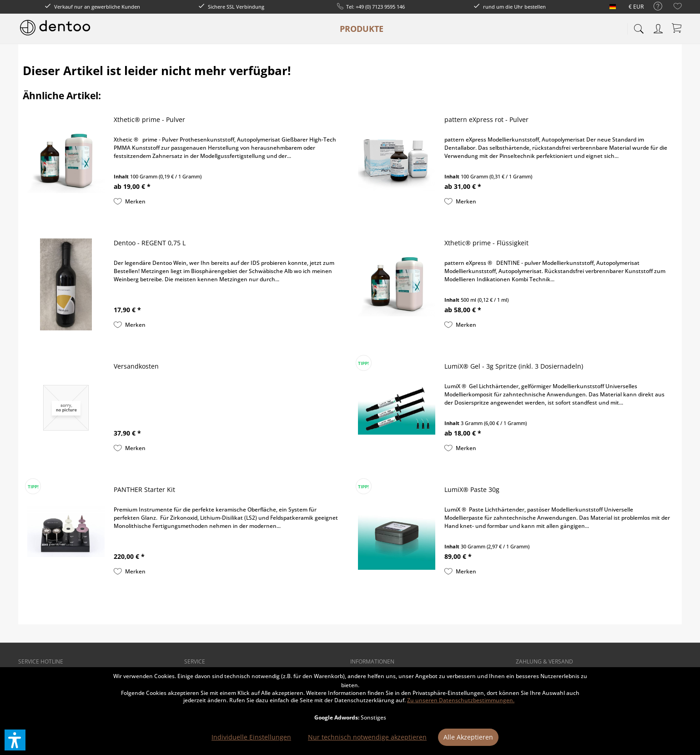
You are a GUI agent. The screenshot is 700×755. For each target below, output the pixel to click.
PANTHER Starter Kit (144, 489)
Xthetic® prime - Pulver (149, 119)
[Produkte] (362, 29)
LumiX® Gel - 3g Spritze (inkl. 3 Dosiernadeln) (514, 366)
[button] (15, 740)
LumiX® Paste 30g (472, 489)
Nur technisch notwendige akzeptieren (367, 737)
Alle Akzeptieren (468, 737)
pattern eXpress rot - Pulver (486, 119)
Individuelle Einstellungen (251, 737)
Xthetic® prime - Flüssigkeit (486, 243)
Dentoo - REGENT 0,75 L (150, 243)
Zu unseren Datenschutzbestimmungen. (461, 700)
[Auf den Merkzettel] (130, 202)
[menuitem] (653, 7)
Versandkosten (136, 366)
